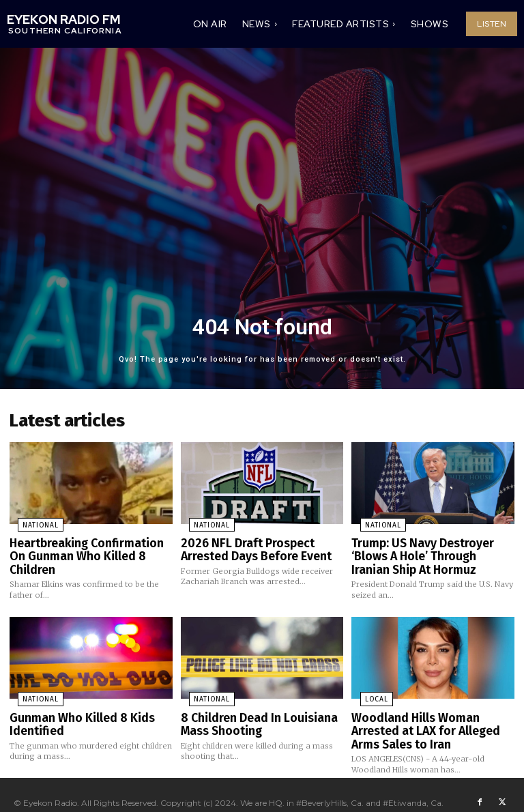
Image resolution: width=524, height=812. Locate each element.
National (31, 522)
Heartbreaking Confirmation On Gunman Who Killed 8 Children (87, 545)
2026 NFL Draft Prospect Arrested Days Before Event (249, 545)
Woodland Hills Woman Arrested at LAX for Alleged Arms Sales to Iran (432, 719)
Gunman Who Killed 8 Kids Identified (73, 713)
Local (366, 691)
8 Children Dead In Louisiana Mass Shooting (251, 713)
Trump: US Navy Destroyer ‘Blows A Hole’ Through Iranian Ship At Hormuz (426, 550)
